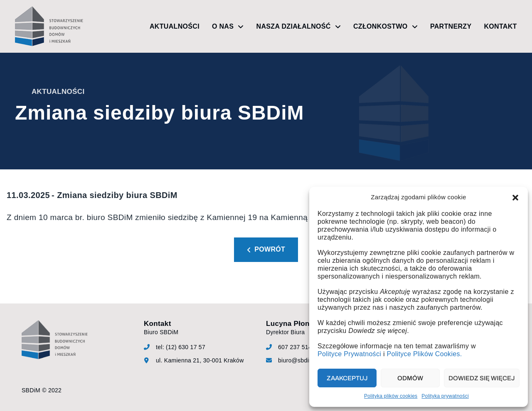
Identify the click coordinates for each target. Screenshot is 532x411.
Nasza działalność (299, 27)
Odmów (410, 378)
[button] (515, 198)
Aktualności (175, 26)
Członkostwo (385, 27)
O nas (228, 27)
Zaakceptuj (347, 378)
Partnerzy (451, 26)
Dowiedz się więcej (482, 378)
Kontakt (500, 26)
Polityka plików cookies (391, 396)
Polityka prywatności (445, 396)
